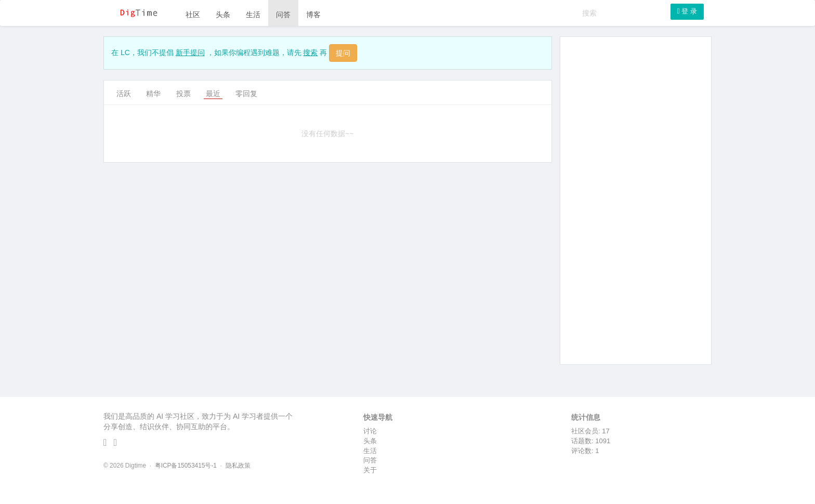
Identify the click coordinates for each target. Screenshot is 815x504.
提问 (343, 53)
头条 (223, 15)
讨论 (370, 431)
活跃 (124, 94)
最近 (213, 94)
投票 (183, 94)
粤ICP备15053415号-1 (186, 466)
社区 (193, 15)
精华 (153, 94)
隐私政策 (238, 466)
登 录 (687, 11)
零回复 (246, 94)
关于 (370, 470)
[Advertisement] (636, 201)
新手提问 (190, 52)
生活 (253, 15)
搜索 (310, 52)
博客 (313, 15)
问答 (283, 15)
